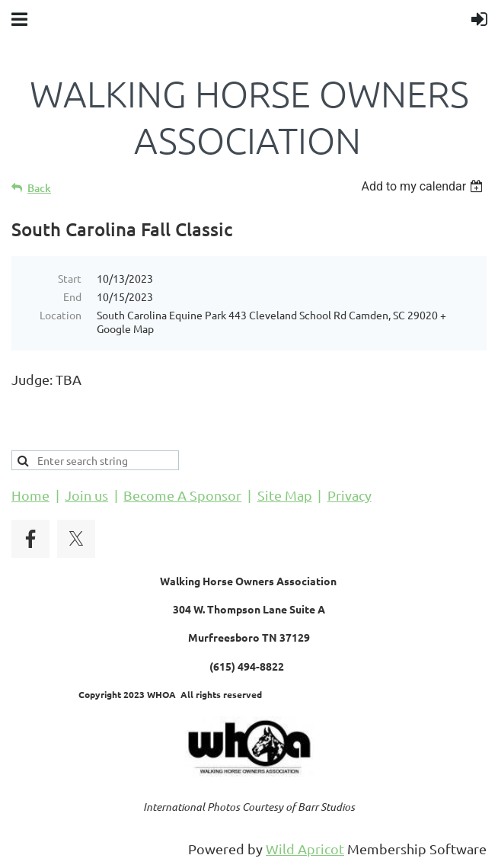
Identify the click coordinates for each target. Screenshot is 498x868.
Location (61, 315)
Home (30, 495)
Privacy (350, 495)
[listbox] (424, 186)
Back (39, 188)
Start (70, 278)
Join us (86, 495)
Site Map (285, 495)
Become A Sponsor (182, 495)
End (72, 296)
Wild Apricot (305, 849)
